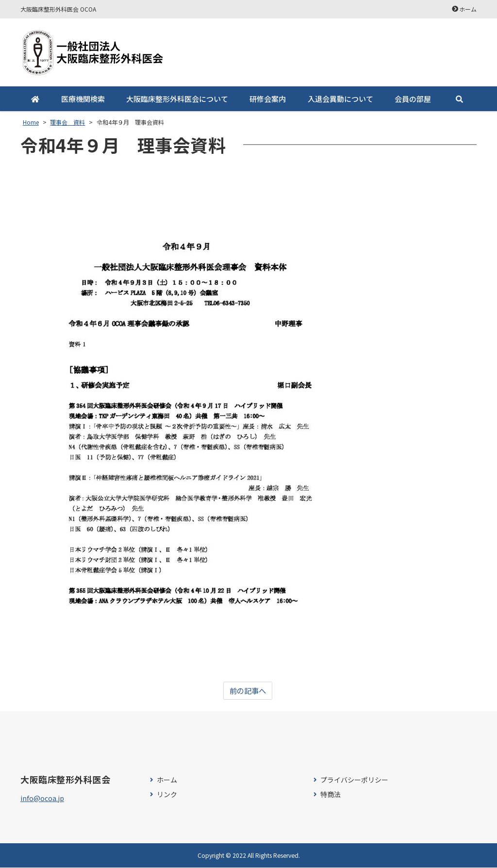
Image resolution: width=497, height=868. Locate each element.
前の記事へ (248, 691)
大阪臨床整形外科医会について (177, 99)
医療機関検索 (83, 99)
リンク (167, 794)
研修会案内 (268, 99)
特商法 (331, 794)
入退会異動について (340, 99)
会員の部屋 (413, 99)
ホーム (468, 9)
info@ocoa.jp (42, 799)
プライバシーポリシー (354, 780)
